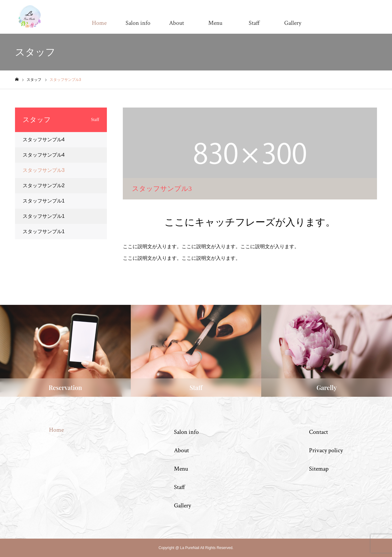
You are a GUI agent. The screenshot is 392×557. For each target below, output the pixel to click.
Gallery (293, 23)
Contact (318, 432)
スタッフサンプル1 (44, 201)
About (177, 23)
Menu (215, 23)
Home (99, 23)
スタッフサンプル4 (44, 140)
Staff (254, 23)
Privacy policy (326, 450)
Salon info (138, 23)
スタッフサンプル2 (44, 186)
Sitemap (319, 469)
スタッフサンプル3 (44, 170)
